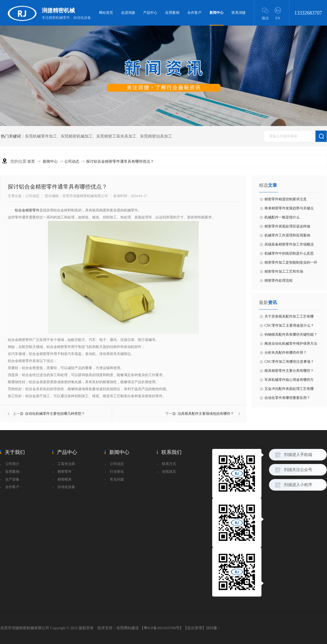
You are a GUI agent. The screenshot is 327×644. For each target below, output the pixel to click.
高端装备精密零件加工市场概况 (289, 244)
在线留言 (169, 472)
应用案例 (172, 13)
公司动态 (72, 161)
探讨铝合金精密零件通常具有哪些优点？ (120, 161)
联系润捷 (239, 13)
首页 (31, 161)
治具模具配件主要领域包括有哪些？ (206, 414)
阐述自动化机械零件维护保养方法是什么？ (291, 345)
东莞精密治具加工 (156, 136)
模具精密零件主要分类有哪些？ (289, 371)
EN (278, 18)
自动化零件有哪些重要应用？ (287, 398)
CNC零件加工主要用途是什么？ (289, 326)
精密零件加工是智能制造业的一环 (291, 262)
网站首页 (106, 13)
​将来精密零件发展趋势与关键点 (289, 208)
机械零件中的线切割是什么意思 (289, 253)
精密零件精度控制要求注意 (286, 199)
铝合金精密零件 (27, 210)
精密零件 (65, 472)
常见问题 (117, 479)
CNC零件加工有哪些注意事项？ (289, 362)
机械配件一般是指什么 (282, 217)
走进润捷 (128, 13)
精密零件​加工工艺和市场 (284, 272)
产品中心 (150, 13)
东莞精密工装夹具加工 (116, 136)
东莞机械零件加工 (41, 136)
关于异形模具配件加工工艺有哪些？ (289, 318)
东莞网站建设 (128, 628)
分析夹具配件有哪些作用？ (286, 353)
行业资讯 (117, 472)
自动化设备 (66, 487)
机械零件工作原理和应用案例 (287, 235)
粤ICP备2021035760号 (162, 628)
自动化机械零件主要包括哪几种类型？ (55, 414)
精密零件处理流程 (279, 281)
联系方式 (169, 464)
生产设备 (12, 479)
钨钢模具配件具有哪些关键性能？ (291, 335)
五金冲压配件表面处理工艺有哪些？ (289, 390)
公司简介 (12, 464)
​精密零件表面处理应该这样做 (287, 226)
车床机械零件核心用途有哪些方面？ (289, 381)
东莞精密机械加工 (77, 136)
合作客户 (194, 13)
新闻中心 (216, 18)
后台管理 (195, 628)
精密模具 (65, 479)
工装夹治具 (66, 464)
